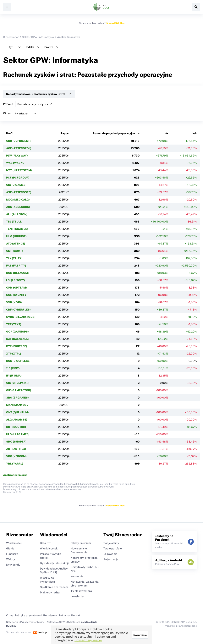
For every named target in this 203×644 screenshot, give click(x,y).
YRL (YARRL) (15, 464)
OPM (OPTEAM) (16, 288)
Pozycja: (28, 104)
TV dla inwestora (81, 591)
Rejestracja (111, 559)
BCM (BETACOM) (17, 273)
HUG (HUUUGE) (16, 236)
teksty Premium (81, 543)
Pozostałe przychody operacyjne (114, 133)
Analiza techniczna (15, 475)
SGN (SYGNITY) (17, 295)
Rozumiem (140, 635)
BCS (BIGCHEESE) (18, 361)
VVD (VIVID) (14, 302)
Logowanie (110, 554)
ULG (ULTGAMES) (18, 434)
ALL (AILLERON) (17, 214)
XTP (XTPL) (14, 354)
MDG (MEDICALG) (18, 200)
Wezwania (77, 576)
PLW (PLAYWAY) (17, 156)
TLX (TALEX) (14, 258)
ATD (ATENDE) (16, 244)
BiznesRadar (11, 37)
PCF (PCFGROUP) (18, 178)
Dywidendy (13, 565)
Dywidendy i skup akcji (54, 563)
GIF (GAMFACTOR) (19, 390)
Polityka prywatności (28, 615)
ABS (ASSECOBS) (18, 207)
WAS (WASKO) (16, 163)
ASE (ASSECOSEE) (19, 192)
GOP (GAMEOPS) (17, 332)
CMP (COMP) (15, 251)
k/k (195, 133)
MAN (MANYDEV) (18, 405)
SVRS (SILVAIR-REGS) (21, 317)
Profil (10, 133)
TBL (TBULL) (14, 222)
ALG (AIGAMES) (17, 420)
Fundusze (12, 554)
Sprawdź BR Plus (115, 23)
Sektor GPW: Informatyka (38, 37)
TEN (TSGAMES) (17, 229)
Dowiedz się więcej (88, 640)
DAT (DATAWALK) (17, 339)
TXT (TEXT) (14, 324)
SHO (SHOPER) (16, 442)
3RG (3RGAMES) (17, 398)
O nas (10, 615)
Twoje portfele (113, 548)
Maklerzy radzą (50, 592)
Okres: (21, 113)
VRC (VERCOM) (16, 456)
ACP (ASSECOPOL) (19, 148)
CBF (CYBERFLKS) (18, 310)
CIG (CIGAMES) (16, 185)
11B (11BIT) (13, 368)
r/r (167, 133)
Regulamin (50, 615)
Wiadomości (14, 543)
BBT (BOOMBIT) (17, 427)
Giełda (10, 548)
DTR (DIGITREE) (17, 346)
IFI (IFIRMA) (14, 376)
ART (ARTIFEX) (16, 449)
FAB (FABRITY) (16, 266)
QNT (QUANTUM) (17, 412)
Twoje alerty (111, 543)
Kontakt (76, 615)
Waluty (11, 559)
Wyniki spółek (49, 548)
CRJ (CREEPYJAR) (18, 383)
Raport (65, 133)
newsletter (78, 596)
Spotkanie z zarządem (54, 587)
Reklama (64, 615)
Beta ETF (46, 543)
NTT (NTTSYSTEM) (19, 170)
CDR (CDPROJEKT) (18, 141)
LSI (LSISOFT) (16, 280)
